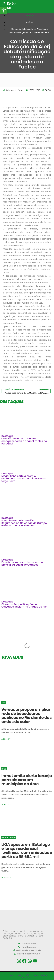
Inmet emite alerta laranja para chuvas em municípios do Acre (27, 780)
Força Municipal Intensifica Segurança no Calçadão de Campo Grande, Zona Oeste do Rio (24, 523)
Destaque (7, 436)
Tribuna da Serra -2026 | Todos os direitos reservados (27, 976)
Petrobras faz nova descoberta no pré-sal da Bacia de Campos (23, 563)
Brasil (4, 769)
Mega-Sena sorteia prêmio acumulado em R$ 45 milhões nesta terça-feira (24, 478)
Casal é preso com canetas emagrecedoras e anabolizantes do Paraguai (24, 441)
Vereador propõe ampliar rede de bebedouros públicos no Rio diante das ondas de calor (27, 716)
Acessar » (6, 739)
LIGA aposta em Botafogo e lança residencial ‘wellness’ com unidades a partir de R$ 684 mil (27, 851)
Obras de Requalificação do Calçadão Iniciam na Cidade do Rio (24, 605)
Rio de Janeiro (9, 838)
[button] (4, 11)
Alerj (4, 703)
